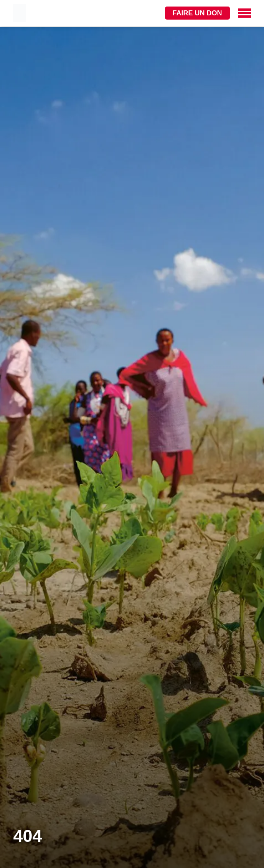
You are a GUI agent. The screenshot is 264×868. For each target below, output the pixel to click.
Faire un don (197, 13)
